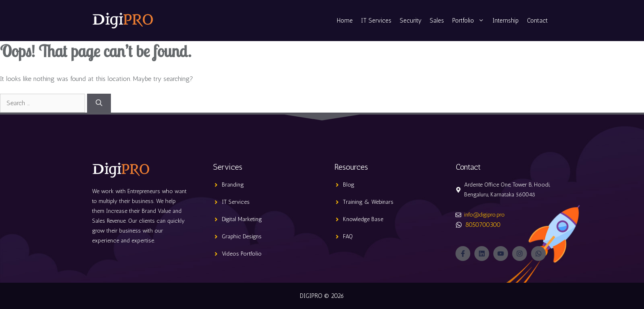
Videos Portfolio (242, 254)
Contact (537, 21)
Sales (437, 21)
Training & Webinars (368, 202)
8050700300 (483, 225)
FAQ (348, 236)
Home (345, 21)
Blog (349, 185)
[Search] (99, 103)
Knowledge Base (363, 219)
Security (411, 21)
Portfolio (470, 21)
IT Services (376, 21)
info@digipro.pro (484, 215)
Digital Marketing (242, 219)
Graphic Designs (242, 236)
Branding (233, 185)
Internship (506, 21)
